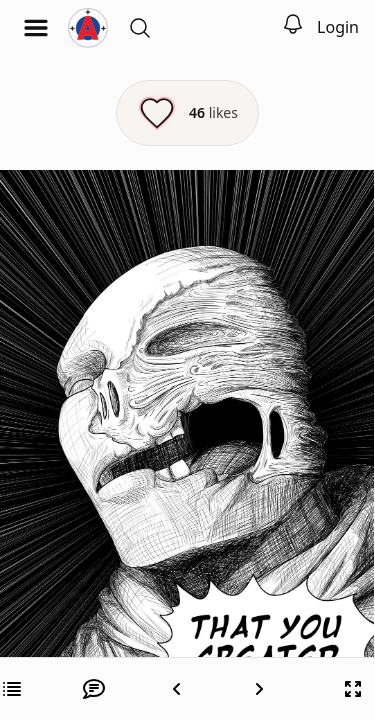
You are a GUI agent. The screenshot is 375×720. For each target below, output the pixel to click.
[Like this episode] (187, 113)
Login (338, 27)
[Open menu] (36, 28)
